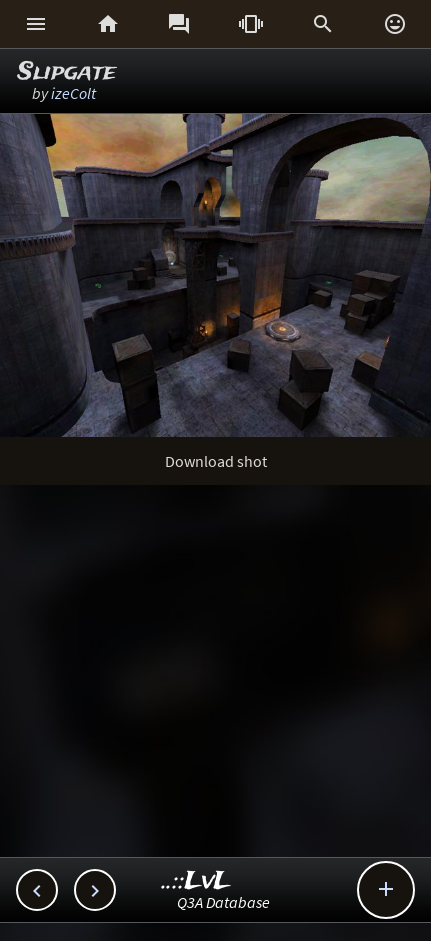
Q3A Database (223, 902)
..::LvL (196, 881)
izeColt (73, 93)
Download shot (216, 461)
